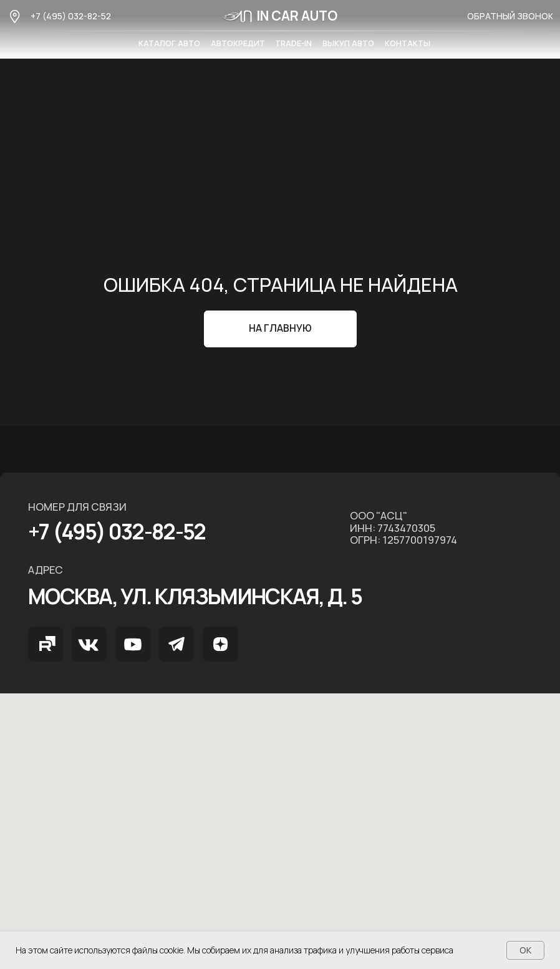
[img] (46, 644)
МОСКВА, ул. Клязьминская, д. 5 (195, 596)
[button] (510, 16)
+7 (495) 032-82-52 (71, 16)
